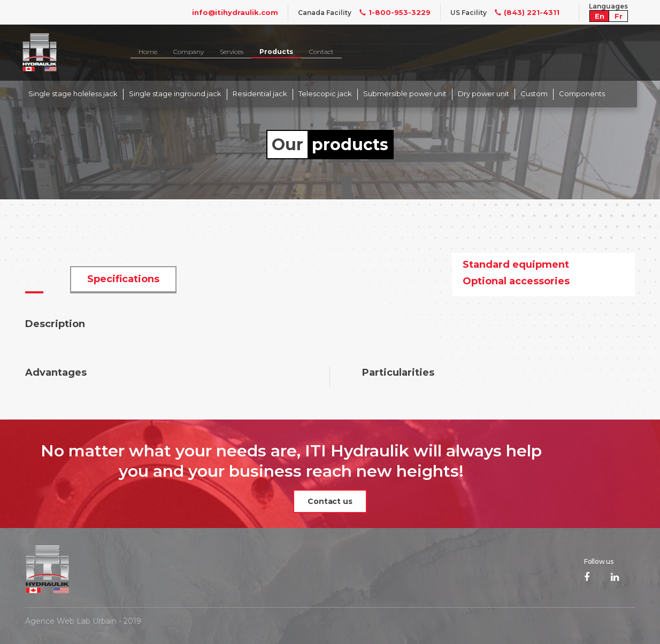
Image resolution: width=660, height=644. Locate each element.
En (600, 16)
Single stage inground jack (175, 94)
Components (582, 94)
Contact (321, 52)
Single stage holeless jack (73, 94)
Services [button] (232, 52)
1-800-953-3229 (391, 12)
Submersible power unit (405, 94)
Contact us (330, 501)
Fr (619, 16)
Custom (534, 94)
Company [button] (189, 52)
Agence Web (50, 621)
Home (148, 52)
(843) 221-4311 (523, 12)
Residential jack (260, 94)
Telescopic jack (325, 94)
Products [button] (276, 52)
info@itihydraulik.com (235, 12)
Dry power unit (484, 94)
